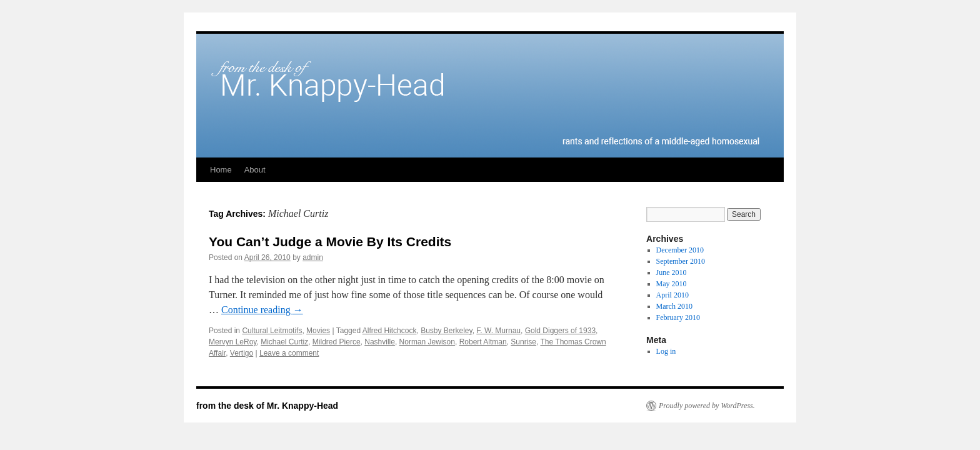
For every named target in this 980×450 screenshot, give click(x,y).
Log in (666, 351)
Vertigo (242, 353)
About (255, 170)
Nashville (380, 342)
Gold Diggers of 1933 (560, 331)
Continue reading (262, 310)
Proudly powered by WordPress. (707, 406)
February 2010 (678, 317)
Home (221, 170)
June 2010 (672, 272)
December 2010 (680, 250)
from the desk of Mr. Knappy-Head (267, 406)
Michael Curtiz (284, 342)
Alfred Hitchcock (390, 331)
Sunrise (523, 342)
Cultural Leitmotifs (272, 331)
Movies (318, 331)
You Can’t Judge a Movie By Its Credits (330, 242)
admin (313, 257)
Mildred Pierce (337, 342)
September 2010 (681, 261)
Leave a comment (289, 353)
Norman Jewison (427, 342)
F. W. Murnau (498, 331)
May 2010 (672, 284)
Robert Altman (483, 342)
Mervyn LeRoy (232, 342)
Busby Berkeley (446, 331)
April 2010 (672, 295)
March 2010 (674, 306)
